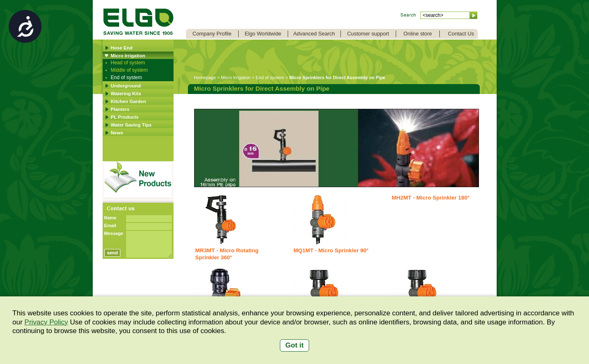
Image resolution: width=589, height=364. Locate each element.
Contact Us (461, 34)
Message (114, 233)
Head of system (128, 63)
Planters (120, 109)
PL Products (125, 117)
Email (110, 225)
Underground (126, 86)
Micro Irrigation (128, 56)
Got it (294, 345)
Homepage (205, 77)
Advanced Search (314, 34)
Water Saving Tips (131, 125)
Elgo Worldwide (263, 34)
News (117, 133)
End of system (127, 77)
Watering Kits (126, 94)
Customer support (368, 34)
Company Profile (212, 34)
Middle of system (129, 70)
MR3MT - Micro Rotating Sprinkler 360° (227, 254)
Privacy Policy (46, 322)
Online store (418, 34)
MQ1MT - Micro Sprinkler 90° (331, 250)
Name (110, 218)
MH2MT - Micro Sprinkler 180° (431, 198)
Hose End (122, 48)
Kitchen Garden (129, 101)
